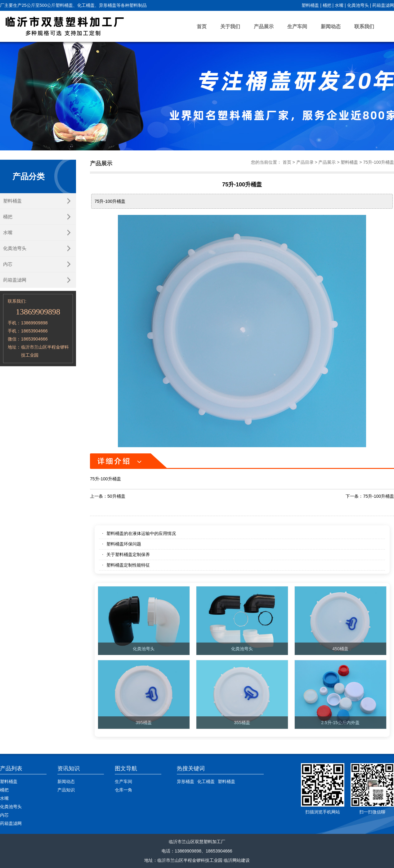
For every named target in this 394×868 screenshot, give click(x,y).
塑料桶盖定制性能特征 (128, 565)
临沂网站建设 (237, 860)
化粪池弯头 (358, 5)
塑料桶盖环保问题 (124, 544)
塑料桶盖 (310, 5)
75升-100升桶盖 (378, 162)
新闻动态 (331, 27)
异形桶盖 (186, 781)
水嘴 (339, 5)
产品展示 (264, 27)
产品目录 (305, 162)
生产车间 (297, 27)
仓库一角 (123, 790)
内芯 (8, 264)
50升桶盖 (116, 496)
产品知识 (66, 790)
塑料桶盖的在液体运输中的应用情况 (141, 533)
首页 (202, 27)
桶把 (327, 5)
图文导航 (126, 768)
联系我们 (364, 27)
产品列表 (11, 768)
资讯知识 (69, 768)
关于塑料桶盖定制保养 (128, 554)
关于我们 (230, 27)
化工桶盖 (206, 781)
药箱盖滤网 (383, 5)
